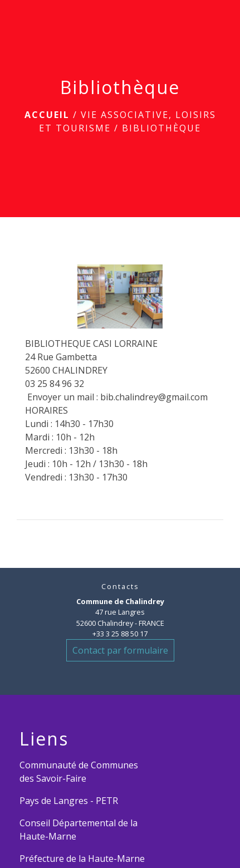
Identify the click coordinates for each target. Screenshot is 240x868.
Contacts (120, 587)
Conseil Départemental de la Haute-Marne (79, 830)
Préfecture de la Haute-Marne (82, 859)
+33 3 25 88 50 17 (120, 634)
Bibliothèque (161, 128)
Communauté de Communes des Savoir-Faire (79, 772)
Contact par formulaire (120, 650)
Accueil (47, 115)
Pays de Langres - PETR (69, 801)
